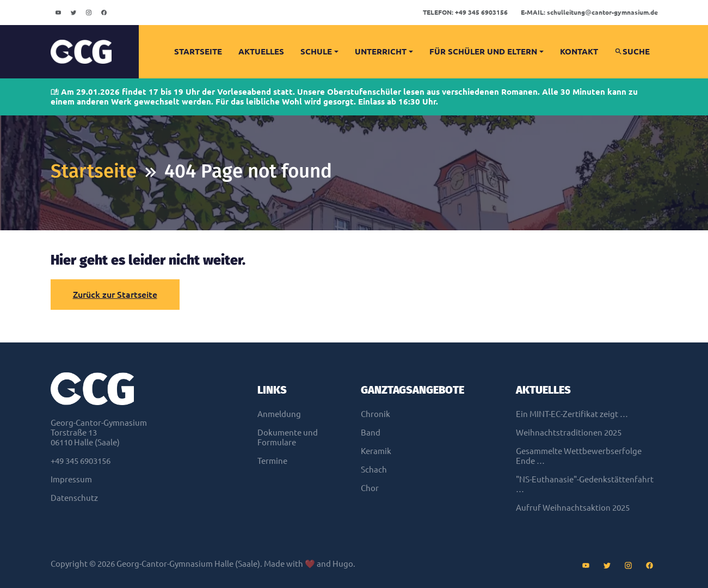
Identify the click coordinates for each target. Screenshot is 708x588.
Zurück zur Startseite (115, 295)
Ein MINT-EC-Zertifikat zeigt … (572, 414)
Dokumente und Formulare (288, 437)
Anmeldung (279, 414)
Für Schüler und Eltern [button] (483, 51)
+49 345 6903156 (465, 12)
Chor (370, 488)
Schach (374, 470)
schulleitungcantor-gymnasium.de (589, 12)
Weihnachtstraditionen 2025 (569, 433)
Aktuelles (261, 51)
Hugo (343, 564)
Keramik (376, 451)
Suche (632, 51)
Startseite (198, 51)
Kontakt (579, 51)
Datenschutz (74, 498)
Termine (272, 461)
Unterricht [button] (381, 51)
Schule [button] (316, 51)
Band (371, 433)
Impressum (71, 479)
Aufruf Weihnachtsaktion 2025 (573, 508)
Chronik (375, 414)
